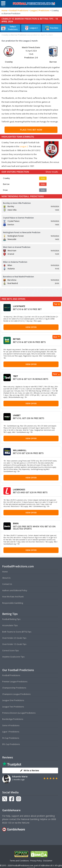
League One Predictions (13, 700)
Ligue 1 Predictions (11, 732)
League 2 (24, 146)
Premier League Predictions (15, 682)
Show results (52, 172)
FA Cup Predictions (11, 738)
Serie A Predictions (11, 725)
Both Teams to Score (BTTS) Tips (17, 632)
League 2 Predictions (40, 10)
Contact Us (7, 584)
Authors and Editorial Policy (15, 590)
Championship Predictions (14, 688)
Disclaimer (48, 861)
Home (4, 10)
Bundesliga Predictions (13, 719)
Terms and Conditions (19, 861)
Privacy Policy (36, 861)
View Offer (31, 327)
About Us (6, 578)
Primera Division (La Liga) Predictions (19, 713)
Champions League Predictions (16, 694)
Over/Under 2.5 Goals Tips (14, 638)
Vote (43, 178)
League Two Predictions (13, 707)
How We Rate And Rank (13, 597)
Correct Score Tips (11, 650)
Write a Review (29, 770)
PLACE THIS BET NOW (31, 130)
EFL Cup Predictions (11, 744)
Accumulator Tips (10, 625)
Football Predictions (19, 10)
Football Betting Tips (11, 619)
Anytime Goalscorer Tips (13, 657)
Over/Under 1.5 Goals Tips (14, 644)
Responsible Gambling (13, 603)
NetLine (26, 823)
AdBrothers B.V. (47, 866)
